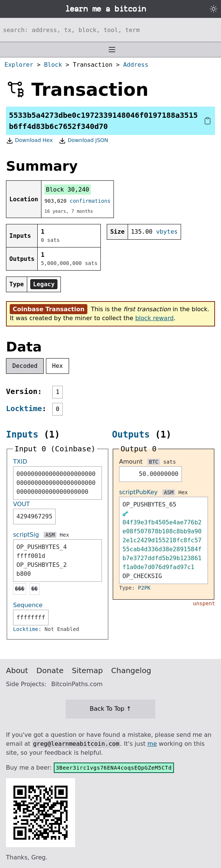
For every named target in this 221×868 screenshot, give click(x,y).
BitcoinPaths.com (77, 684)
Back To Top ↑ (110, 709)
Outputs (131, 435)
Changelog (131, 670)
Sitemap (88, 670)
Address (136, 65)
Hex (58, 366)
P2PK (144, 588)
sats (169, 462)
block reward (154, 318)
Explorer (19, 65)
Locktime (24, 408)
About (17, 670)
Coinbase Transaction (49, 309)
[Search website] (110, 30)
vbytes (167, 232)
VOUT (21, 504)
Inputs (22, 435)
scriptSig (26, 535)
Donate (50, 670)
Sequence (28, 605)
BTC (154, 462)
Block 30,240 (68, 190)
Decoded (25, 366)
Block (53, 65)
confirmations (90, 201)
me (152, 744)
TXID (20, 462)
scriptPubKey (138, 492)
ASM (50, 535)
